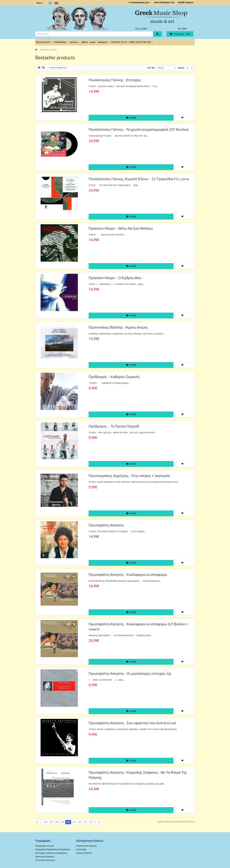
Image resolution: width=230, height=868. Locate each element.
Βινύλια (75, 42)
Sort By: (151, 68)
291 (85, 822)
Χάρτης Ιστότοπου (84, 853)
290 (80, 822)
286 (57, 822)
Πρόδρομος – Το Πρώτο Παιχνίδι (114, 426)
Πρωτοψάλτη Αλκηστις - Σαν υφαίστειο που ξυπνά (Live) (132, 723)
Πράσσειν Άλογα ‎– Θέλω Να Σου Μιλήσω (121, 228)
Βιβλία (84, 42)
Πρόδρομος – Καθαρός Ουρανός (114, 377)
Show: (181, 68)
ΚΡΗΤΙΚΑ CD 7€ (119, 42)
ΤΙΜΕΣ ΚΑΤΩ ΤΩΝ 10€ (141, 42)
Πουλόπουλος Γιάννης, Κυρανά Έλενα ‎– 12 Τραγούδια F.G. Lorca (139, 179)
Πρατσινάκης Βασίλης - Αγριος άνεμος (118, 327)
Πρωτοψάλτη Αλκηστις (106, 525)
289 (74, 822)
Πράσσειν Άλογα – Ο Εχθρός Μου (115, 278)
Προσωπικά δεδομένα (45, 857)
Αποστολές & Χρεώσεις (45, 860)
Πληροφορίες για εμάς (45, 846)
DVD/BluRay (61, 42)
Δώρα (93, 42)
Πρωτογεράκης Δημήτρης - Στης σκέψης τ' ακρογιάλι (129, 476)
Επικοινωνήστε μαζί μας (86, 846)
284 (46, 822)
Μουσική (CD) (44, 42)
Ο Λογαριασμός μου (140, 2)
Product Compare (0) (58, 68)
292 (91, 822)
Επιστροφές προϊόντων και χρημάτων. (51, 853)
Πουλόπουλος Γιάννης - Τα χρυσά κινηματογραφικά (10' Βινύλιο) (139, 129)
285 (51, 822)
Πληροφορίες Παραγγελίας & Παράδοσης (53, 849)
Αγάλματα (103, 42)
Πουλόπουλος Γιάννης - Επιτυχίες (115, 80)
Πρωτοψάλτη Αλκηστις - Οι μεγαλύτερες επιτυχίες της (130, 673)
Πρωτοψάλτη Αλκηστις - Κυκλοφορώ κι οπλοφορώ (128, 574)
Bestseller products (49, 50)
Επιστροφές (81, 849)
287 (63, 822)
